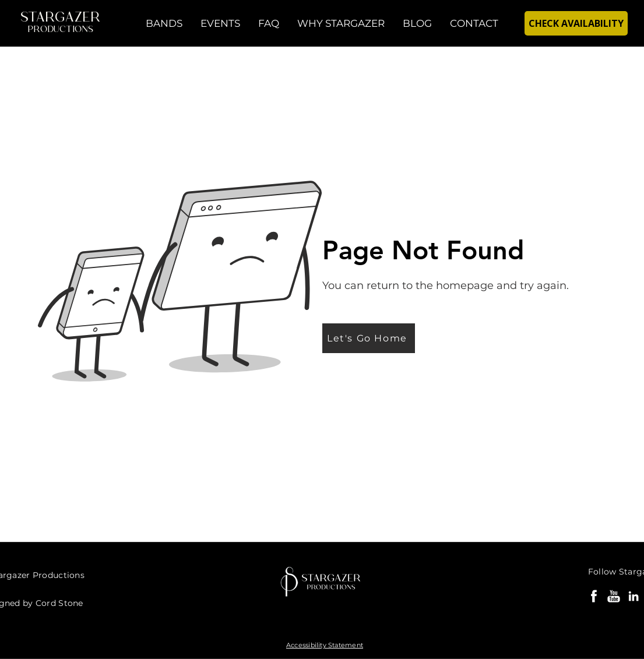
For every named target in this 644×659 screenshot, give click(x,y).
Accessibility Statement (325, 645)
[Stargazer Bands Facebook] (594, 596)
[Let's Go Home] (369, 338)
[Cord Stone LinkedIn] (634, 596)
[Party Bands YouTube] (614, 596)
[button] (164, 23)
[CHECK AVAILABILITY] (576, 23)
